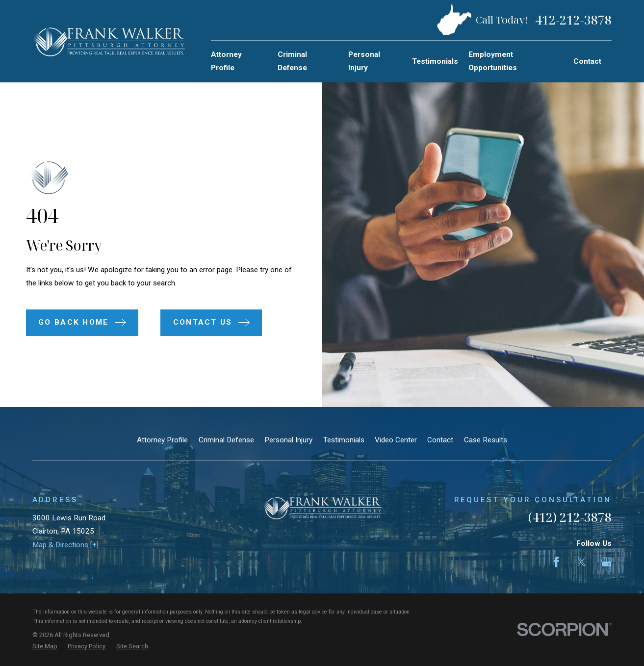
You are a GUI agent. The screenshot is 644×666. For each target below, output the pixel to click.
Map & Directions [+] (65, 545)
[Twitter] (581, 562)
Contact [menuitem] (587, 61)
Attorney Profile (162, 440)
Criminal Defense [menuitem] (292, 61)
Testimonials (344, 440)
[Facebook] (556, 562)
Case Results (486, 440)
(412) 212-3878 (570, 517)
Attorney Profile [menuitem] (226, 61)
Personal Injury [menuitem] (364, 61)
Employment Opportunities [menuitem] (493, 61)
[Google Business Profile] (606, 562)
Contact (440, 440)
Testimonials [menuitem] (435, 61)
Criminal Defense (226, 440)
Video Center (396, 440)
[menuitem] (45, 647)
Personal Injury (288, 440)
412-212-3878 (573, 20)
